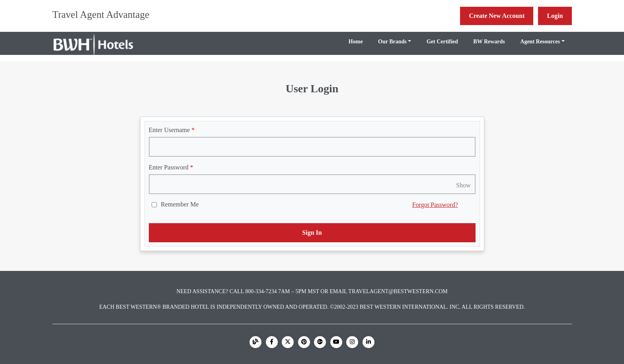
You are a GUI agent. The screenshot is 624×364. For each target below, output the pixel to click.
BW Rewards (489, 42)
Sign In (312, 233)
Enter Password (169, 167)
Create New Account (497, 16)
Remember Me (180, 204)
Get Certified (442, 42)
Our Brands (392, 42)
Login (555, 16)
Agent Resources (540, 42)
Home (356, 42)
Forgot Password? (435, 205)
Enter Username (170, 130)
